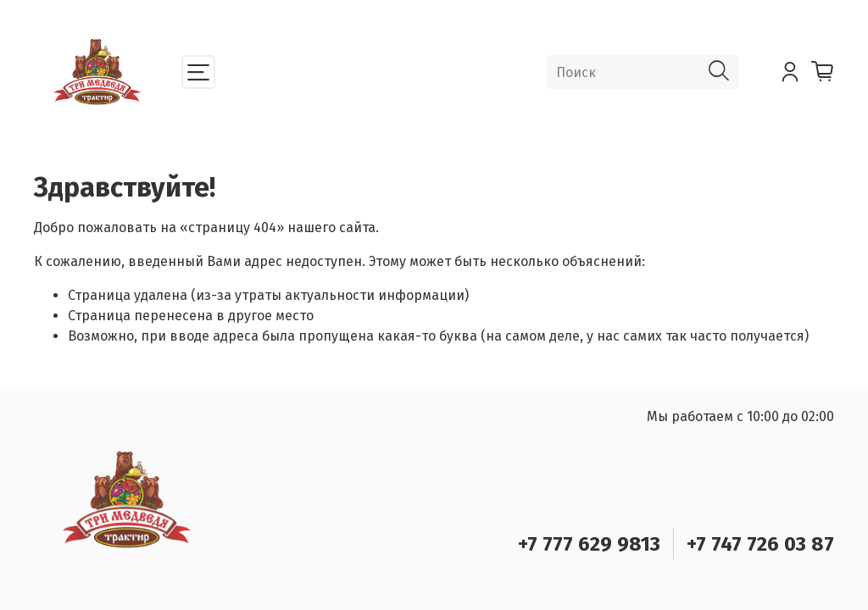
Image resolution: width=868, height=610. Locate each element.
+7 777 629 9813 (589, 544)
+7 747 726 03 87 (760, 544)
